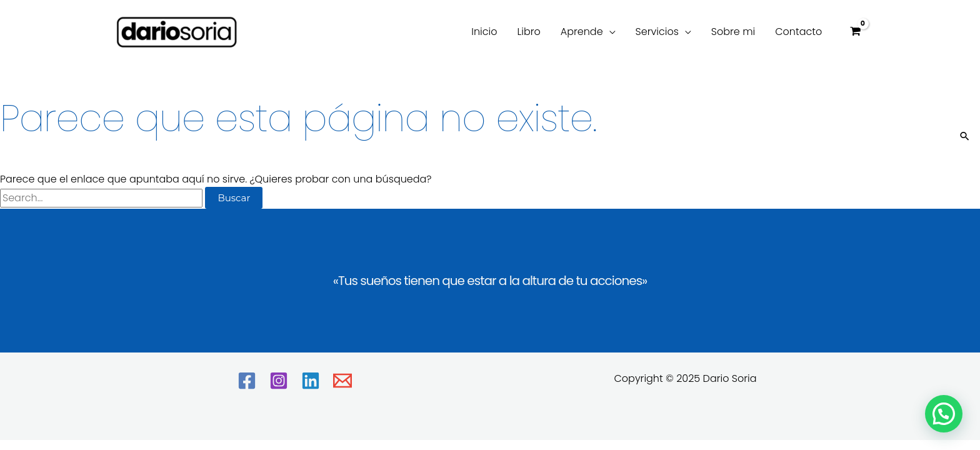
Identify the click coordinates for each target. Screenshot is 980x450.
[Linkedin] (311, 381)
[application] (609, 32)
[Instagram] (279, 381)
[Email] (342, 381)
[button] (944, 414)
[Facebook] (247, 381)
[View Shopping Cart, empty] (855, 32)
